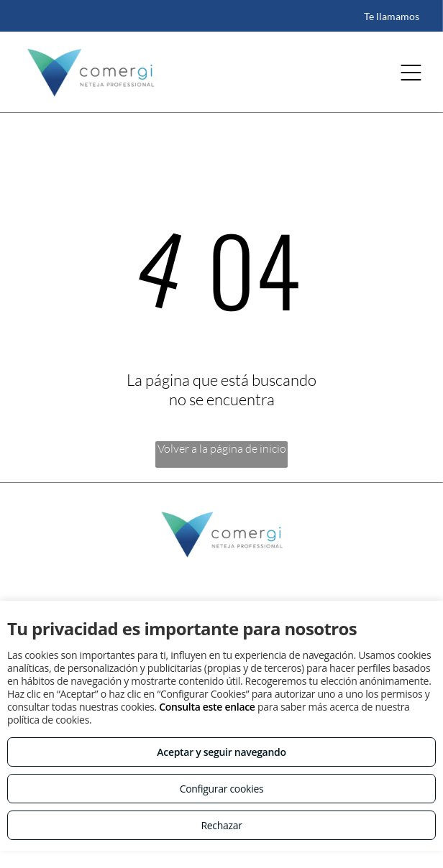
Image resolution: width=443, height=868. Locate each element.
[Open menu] (411, 73)
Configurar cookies (222, 789)
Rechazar (221, 825)
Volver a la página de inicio (222, 448)
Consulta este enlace (207, 707)
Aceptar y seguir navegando (221, 752)
